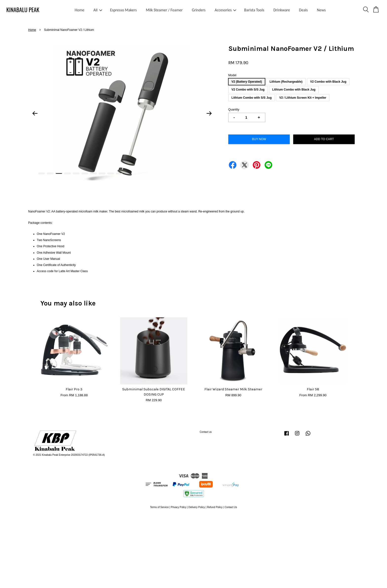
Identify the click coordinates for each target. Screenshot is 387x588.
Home (80, 10)
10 (119, 173)
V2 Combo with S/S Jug (248, 90)
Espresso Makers (123, 10)
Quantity (234, 110)
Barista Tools (254, 10)
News (321, 10)
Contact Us (231, 507)
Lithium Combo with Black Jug (294, 90)
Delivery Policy (197, 507)
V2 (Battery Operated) (247, 82)
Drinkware (282, 10)
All (98, 10)
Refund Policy (215, 507)
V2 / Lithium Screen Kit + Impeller (303, 98)
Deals (303, 10)
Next (209, 113)
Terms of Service (159, 507)
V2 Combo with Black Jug (328, 82)
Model (232, 75)
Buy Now (259, 139)
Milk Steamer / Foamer (164, 10)
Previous (35, 113)
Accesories (226, 10)
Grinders (199, 10)
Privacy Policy (179, 507)
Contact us (206, 432)
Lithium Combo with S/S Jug (252, 98)
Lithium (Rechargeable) (286, 82)
